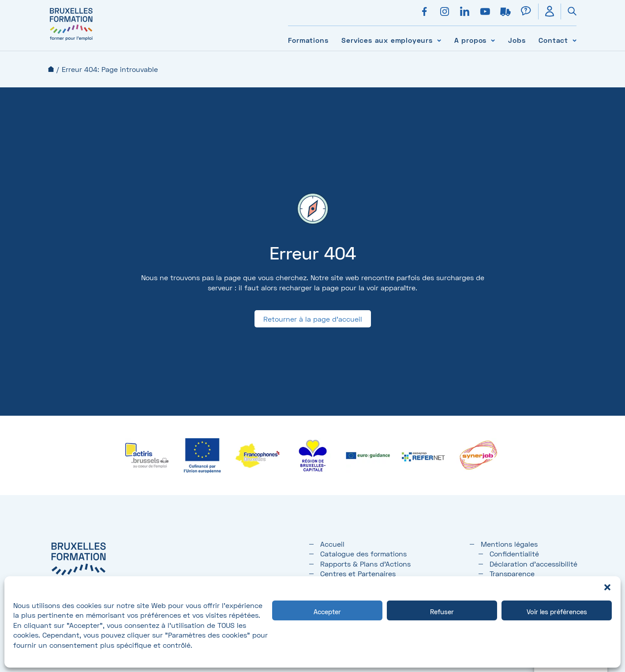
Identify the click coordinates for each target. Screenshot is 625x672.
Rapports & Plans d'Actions (365, 564)
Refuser (442, 612)
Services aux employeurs (387, 40)
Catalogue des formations (363, 554)
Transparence (512, 573)
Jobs (517, 40)
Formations (308, 40)
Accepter (327, 612)
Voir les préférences (557, 612)
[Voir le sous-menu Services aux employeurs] (439, 40)
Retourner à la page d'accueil (313, 319)
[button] (607, 587)
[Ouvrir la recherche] (569, 11)
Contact (553, 40)
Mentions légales (509, 544)
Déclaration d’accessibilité (533, 564)
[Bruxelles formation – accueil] (71, 41)
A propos (470, 40)
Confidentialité (514, 554)
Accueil (51, 69)
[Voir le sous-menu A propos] (493, 40)
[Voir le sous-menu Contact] (574, 40)
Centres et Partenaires (358, 573)
